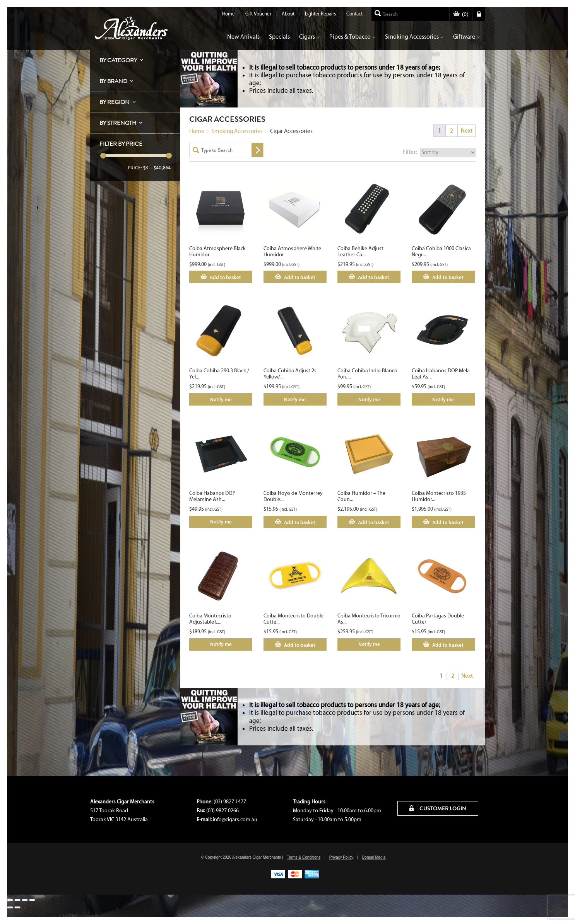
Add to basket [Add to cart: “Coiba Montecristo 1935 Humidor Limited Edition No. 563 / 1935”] (448, 522)
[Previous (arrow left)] (10, 907)
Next (467, 130)
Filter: (410, 152)
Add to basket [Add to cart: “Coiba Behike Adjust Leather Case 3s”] (374, 277)
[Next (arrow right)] (17, 907)
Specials (279, 37)
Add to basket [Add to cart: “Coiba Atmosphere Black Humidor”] (225, 277)
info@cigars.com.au (235, 819)
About (288, 14)
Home (228, 14)
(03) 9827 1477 (230, 802)
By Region (115, 102)
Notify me (221, 399)
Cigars (310, 37)
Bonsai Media (374, 857)
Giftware (467, 37)
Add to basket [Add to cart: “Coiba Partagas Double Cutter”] (448, 645)
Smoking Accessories (414, 37)
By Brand (113, 81)
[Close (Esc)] (32, 900)
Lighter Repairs (320, 14)
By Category (118, 60)
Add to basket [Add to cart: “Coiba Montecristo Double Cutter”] (300, 645)
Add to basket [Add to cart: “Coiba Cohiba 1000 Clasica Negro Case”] (448, 277)
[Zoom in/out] (10, 900)
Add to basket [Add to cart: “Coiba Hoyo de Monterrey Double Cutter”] (300, 522)
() (461, 14)
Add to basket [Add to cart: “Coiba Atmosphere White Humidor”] (300, 277)
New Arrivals (243, 37)
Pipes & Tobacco (353, 37)
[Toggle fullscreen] (17, 900)
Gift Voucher (258, 14)
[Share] (25, 900)
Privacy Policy (341, 857)
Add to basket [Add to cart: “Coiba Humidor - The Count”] (374, 522)
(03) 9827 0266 (222, 811)
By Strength (118, 123)
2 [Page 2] (452, 130)
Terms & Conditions (304, 857)
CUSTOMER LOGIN (438, 808)
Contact (354, 14)
